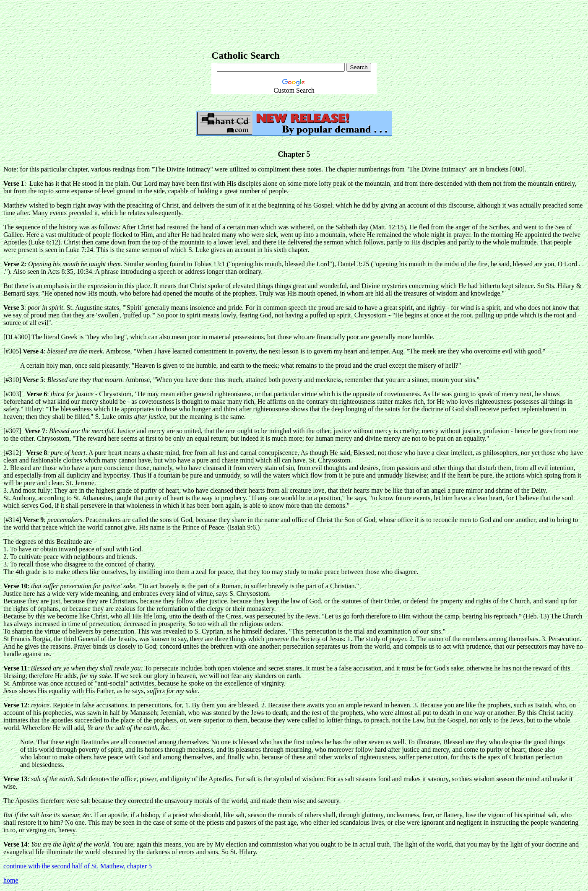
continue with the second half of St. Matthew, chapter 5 (78, 866)
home (11, 880)
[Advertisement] (294, 22)
